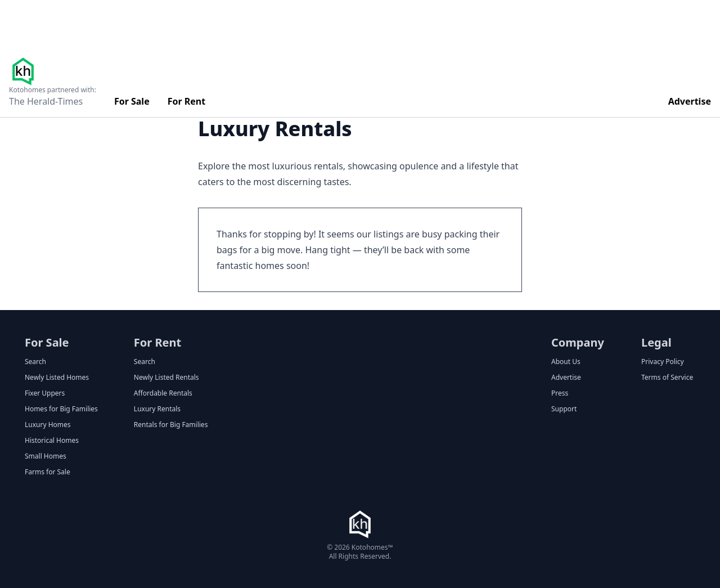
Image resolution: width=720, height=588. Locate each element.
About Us (566, 362)
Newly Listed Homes (57, 378)
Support (564, 409)
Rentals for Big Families (171, 425)
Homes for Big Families (61, 409)
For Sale (132, 101)
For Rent (187, 101)
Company (578, 342)
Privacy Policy (663, 362)
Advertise (690, 101)
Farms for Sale (48, 472)
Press (560, 393)
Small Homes (46, 456)
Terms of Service (667, 378)
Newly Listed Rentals (166, 378)
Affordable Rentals (163, 393)
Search (35, 362)
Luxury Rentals (157, 409)
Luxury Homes (48, 425)
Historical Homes (52, 441)
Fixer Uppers (45, 393)
